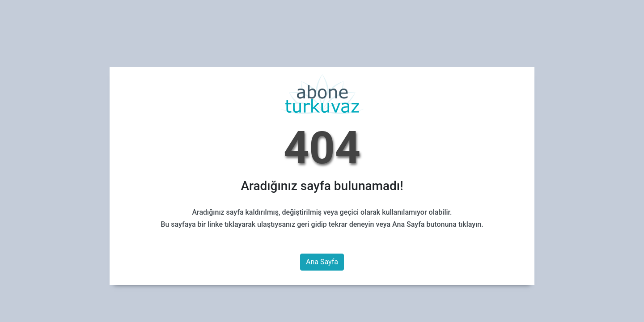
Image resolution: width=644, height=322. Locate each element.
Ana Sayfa (322, 262)
